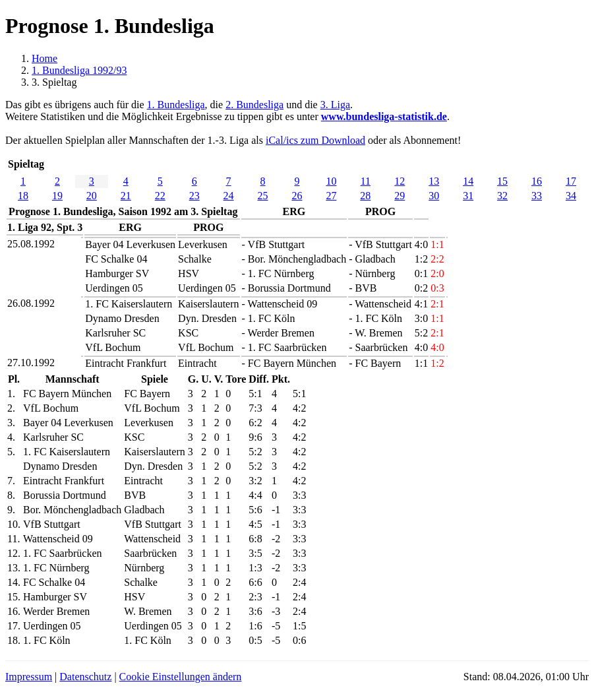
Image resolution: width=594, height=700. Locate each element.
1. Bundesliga (176, 105)
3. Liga (335, 105)
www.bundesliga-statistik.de (384, 116)
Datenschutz (85, 677)
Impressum (29, 677)
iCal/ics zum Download (315, 140)
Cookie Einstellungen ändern (181, 677)
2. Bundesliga (254, 105)
